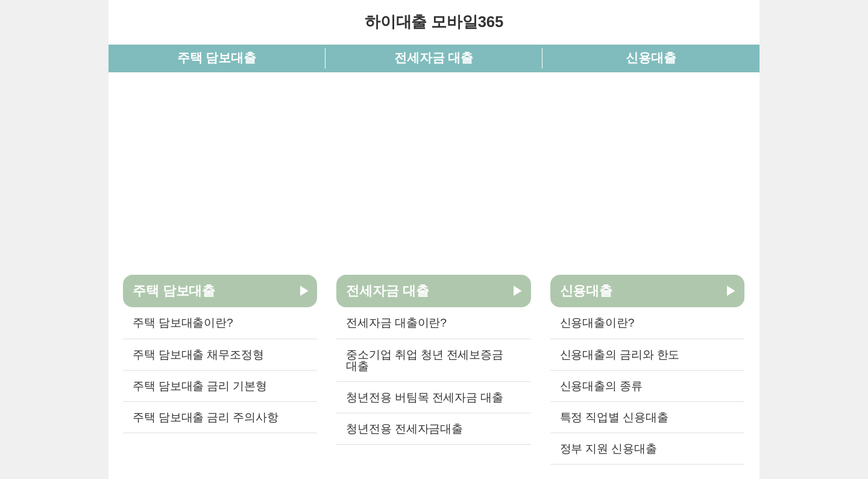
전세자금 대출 (434, 58)
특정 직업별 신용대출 (614, 417)
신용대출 (651, 58)
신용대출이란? (597, 323)
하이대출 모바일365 (434, 22)
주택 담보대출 (217, 58)
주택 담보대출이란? (183, 323)
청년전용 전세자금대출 (404, 429)
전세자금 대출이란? (396, 323)
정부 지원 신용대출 (609, 449)
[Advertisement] (434, 171)
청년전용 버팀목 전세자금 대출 (424, 397)
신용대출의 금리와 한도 (620, 355)
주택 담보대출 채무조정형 (198, 355)
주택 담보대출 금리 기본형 (200, 386)
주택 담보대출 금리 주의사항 (206, 417)
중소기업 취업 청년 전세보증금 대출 (424, 360)
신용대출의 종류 (601, 386)
